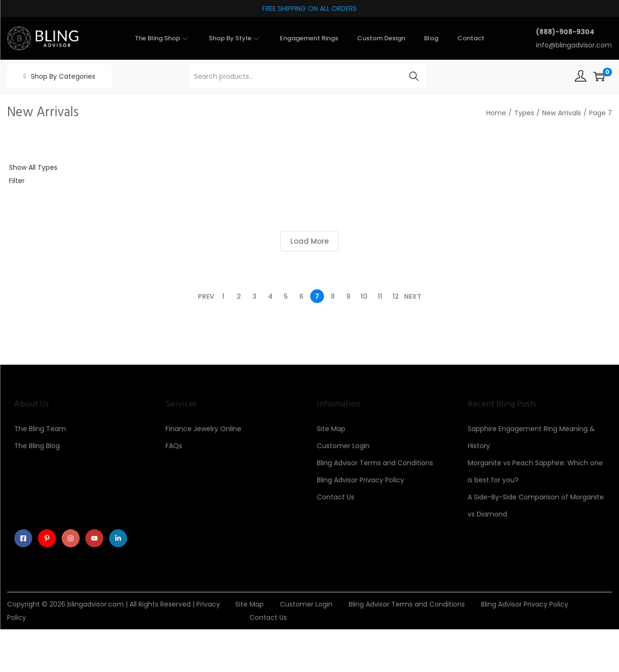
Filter (17, 181)
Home (496, 113)
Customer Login (343, 446)
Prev (206, 296)
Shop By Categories (63, 76)
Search (414, 76)
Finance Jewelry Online (203, 429)
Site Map (331, 429)
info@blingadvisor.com (574, 45)
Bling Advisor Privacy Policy (360, 480)
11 (380, 296)
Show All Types (33, 167)
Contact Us (336, 497)
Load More (309, 241)
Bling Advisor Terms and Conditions (375, 463)
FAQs (174, 446)
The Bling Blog (37, 446)
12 (396, 296)
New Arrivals (562, 113)
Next (413, 296)
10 (364, 296)
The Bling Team (40, 429)
